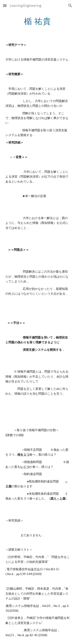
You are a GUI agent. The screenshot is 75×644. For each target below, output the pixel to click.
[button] (5, 6)
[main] (38, 21)
